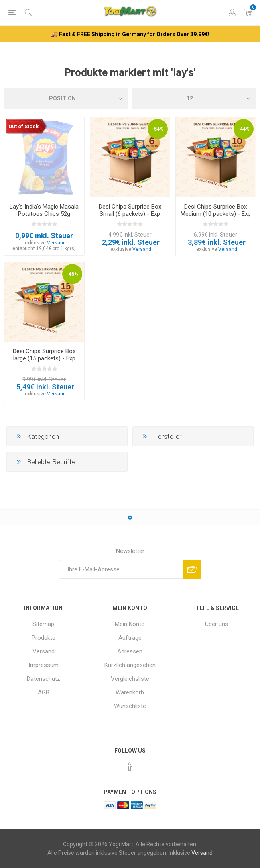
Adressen (130, 651)
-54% (158, 129)
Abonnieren (192, 569)
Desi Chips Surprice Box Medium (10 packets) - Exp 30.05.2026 (216, 214)
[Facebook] (130, 766)
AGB (44, 692)
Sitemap (43, 624)
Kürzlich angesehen (130, 665)
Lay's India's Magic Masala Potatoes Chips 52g (44, 210)
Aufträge (130, 638)
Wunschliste (130, 706)
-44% (244, 129)
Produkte (44, 638)
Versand (56, 243)
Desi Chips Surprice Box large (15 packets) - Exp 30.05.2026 (44, 358)
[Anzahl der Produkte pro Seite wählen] (194, 98)
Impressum (44, 665)
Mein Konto (130, 624)
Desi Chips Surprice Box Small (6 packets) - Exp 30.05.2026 (130, 214)
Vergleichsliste (130, 679)
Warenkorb (130, 692)
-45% (72, 274)
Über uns (217, 624)
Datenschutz (44, 679)
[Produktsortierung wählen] (66, 98)
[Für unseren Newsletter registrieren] (121, 569)
